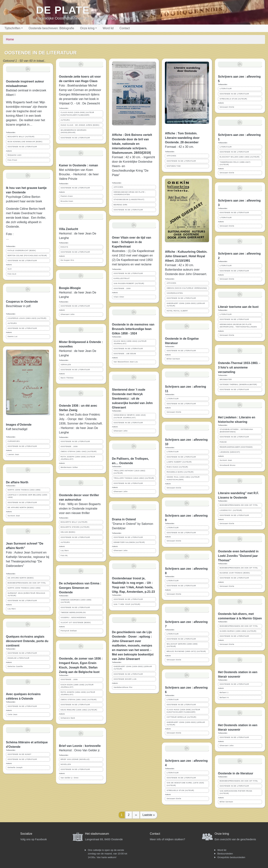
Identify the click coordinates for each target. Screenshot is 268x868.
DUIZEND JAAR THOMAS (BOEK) (235, 573)
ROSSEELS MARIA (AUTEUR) (180, 472)
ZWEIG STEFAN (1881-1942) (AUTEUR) (79, 451)
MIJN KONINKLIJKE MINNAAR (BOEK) (25, 142)
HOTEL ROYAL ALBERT (177, 311)
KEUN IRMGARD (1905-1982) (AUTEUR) (79, 710)
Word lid (108, 28)
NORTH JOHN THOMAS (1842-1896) (24, 490)
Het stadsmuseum (97, 834)
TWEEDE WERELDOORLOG (73, 612)
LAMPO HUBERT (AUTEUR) (179, 462)
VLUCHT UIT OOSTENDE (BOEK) (76, 623)
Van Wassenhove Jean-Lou (126, 362)
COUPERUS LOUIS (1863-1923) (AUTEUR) (27, 318)
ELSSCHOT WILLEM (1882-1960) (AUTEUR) (240, 157)
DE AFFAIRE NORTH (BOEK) (21, 508)
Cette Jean (13, 714)
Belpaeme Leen (15, 155)
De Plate (63, 10)
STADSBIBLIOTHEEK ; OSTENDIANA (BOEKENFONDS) (236, 431)
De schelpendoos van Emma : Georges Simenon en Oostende (80, 588)
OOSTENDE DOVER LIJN (125, 679)
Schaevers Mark (68, 718)
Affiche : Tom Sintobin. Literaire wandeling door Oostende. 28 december (182, 138)
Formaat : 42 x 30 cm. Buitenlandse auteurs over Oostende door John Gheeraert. (186, 270)
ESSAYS (64, 247)
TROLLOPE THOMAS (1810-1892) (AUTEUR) (134, 478)
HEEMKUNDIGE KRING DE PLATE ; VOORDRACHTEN (130, 193)
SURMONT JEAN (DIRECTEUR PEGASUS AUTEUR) (26, 594)
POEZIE (223, 442)
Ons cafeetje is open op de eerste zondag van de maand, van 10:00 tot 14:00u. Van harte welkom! (107, 854)
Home (10, 39)
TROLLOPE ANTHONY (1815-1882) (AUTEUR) (130, 472)
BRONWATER (226, 379)
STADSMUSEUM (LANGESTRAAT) (129, 200)
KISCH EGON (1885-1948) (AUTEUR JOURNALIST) (77, 686)
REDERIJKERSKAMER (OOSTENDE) (236, 447)
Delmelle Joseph (15, 768)
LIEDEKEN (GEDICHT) (230, 452)
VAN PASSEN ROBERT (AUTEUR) (129, 283)
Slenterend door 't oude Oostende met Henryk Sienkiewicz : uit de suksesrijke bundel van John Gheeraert (132, 399)
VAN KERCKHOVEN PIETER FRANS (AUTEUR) (236, 792)
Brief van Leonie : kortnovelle (80, 746)
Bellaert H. (224, 698)
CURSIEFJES (14, 441)
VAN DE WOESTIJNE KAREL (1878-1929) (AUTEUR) (185, 784)
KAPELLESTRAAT (122, 278)
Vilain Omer (119, 297)
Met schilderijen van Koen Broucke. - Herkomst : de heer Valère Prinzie (79, 174)
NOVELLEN (66, 764)
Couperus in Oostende (22, 302)
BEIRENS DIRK (121, 205)
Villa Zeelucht (69, 229)
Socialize (26, 834)
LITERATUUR (173, 399)
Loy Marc (12, 609)
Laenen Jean (13, 454)
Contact (125, 28)
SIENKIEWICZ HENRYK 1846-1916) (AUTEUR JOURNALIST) (130, 416)
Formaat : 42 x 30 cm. (179, 147)
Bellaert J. (224, 693)
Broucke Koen (67, 201)
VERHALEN (66, 365)
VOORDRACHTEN (175, 293)
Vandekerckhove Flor (123, 687)
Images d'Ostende (19, 425)
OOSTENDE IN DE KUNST (20, 754)
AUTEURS (12, 323)
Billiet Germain (173, 359)
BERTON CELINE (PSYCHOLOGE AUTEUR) (27, 256)
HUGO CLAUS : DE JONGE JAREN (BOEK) (80, 125)
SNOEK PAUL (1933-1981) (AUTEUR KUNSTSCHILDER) (183, 478)
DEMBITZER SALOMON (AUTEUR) (129, 542)
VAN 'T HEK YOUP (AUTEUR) (127, 604)
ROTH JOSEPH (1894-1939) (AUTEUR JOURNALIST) (78, 458)
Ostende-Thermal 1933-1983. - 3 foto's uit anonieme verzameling (239, 367)
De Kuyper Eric (67, 260)
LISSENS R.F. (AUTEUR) (231, 510)
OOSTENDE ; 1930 (122, 288)
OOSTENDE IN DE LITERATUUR (22, 147)
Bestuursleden (225, 854)
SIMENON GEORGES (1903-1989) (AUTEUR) (76, 601)
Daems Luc (13, 336)
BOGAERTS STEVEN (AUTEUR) (75, 527)
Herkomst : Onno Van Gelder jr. (80, 750)
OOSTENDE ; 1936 (69, 446)
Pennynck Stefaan (69, 631)
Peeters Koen (67, 196)
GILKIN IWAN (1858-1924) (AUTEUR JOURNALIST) (130, 342)
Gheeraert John (68, 314)
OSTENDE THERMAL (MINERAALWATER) (238, 384)
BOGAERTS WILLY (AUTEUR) (21, 137)
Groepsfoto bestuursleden (231, 857)
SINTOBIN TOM (174, 166)
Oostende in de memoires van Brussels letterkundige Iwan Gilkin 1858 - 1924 (133, 329)
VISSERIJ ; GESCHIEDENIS (73, 618)
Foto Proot (12, 160)
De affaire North (17, 482)
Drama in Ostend (124, 519)
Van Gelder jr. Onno (70, 778)
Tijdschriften (12, 28)
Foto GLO (12, 274)
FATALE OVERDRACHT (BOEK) (22, 250)
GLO (10, 269)
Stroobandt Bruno (228, 465)
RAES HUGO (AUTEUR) (177, 467)
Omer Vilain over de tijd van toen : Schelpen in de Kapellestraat (132, 242)
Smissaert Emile (174, 412)
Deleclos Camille (15, 666)
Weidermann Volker (69, 467)
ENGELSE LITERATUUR (19, 658)
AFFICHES (119, 187)
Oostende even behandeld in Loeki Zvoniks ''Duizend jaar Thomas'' (238, 556)
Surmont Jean (14, 516)
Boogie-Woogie (70, 288)
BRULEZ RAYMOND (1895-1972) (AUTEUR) (186, 651)
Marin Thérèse (67, 378)
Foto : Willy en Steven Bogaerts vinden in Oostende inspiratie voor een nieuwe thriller (80, 509)
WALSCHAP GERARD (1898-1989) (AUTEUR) (182, 645)
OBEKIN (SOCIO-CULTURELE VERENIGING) (187, 288)
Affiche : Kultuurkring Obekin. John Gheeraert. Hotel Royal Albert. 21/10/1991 (186, 256)
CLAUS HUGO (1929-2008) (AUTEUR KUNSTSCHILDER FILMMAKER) (77, 114)
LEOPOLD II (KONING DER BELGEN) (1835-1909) (28, 496)
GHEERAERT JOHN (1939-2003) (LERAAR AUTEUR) (133, 668)
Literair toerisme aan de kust (238, 307)
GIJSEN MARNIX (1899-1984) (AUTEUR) (238, 631)
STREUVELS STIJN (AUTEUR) (180, 790)
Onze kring (87, 28)
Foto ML (64, 556)
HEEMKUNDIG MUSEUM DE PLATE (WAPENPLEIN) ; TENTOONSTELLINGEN (238, 326)
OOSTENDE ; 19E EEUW (125, 354)
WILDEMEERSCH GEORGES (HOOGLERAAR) (74, 131)
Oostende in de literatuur (236, 773)
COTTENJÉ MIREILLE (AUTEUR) (181, 717)
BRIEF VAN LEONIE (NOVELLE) (75, 759)
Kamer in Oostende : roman (79, 165)
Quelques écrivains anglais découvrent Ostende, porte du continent (27, 641)
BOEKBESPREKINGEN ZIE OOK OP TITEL (27, 583)
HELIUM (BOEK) (68, 532)
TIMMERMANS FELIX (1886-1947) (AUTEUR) (235, 163)
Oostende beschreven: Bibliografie (51, 28)
